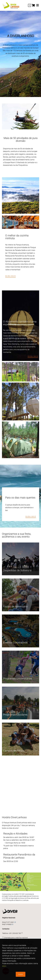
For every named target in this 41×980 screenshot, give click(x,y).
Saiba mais (10, 276)
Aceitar (21, 974)
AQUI (4, 966)
